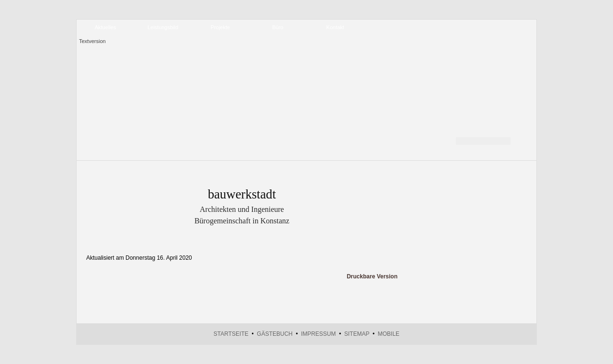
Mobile (389, 334)
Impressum (319, 334)
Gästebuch (275, 334)
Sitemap (357, 334)
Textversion (92, 41)
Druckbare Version (372, 276)
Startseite (231, 334)
